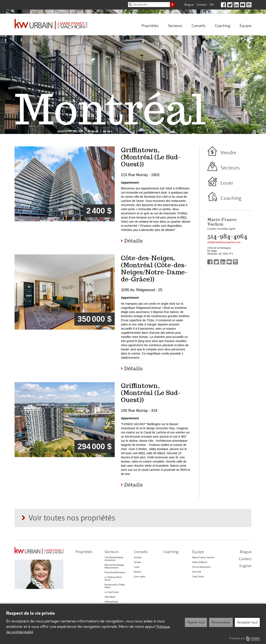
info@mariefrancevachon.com (224, 242)
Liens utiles (140, 577)
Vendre (228, 153)
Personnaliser (221, 622)
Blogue (189, 4)
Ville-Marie (110, 597)
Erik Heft (197, 572)
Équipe (246, 26)
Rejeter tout (196, 622)
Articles (138, 572)
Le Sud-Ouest (112, 592)
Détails (133, 240)
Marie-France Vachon (203, 557)
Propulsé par (244, 638)
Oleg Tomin (198, 577)
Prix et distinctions (201, 567)
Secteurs (175, 26)
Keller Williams (200, 562)
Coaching (223, 26)
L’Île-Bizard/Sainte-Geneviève (114, 559)
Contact (202, 4)
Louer (227, 183)
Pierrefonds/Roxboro (115, 572)
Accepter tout (247, 622)
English (245, 566)
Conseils (199, 26)
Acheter (138, 557)
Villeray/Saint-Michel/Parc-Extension (116, 603)
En (212, 4)
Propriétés (150, 26)
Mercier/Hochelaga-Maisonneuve (115, 566)
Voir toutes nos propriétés (72, 518)
